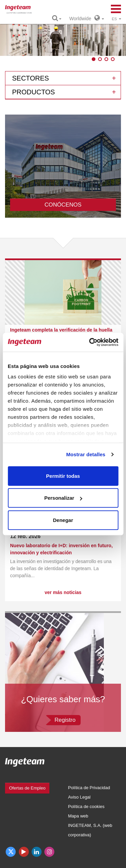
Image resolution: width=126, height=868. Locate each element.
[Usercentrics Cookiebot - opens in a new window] (90, 342)
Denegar (63, 520)
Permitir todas (63, 476)
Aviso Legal (79, 797)
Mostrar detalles (86, 454)
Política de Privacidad (89, 788)
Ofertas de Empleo (27, 788)
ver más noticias (63, 592)
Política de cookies (86, 807)
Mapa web (78, 816)
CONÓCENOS (63, 205)
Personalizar (63, 498)
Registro (65, 720)
